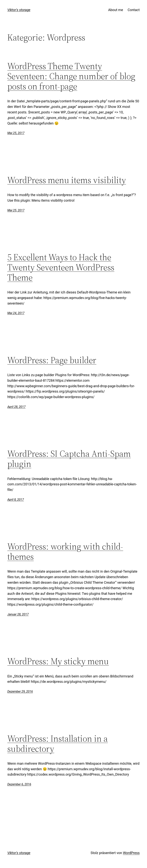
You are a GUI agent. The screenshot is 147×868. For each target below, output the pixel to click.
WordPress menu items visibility (67, 180)
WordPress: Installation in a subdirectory (58, 744)
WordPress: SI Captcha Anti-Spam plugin (69, 459)
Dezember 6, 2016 (19, 784)
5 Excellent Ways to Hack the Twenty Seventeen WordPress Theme (61, 267)
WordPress (131, 853)
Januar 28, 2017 (18, 614)
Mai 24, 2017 (16, 313)
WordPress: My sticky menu (58, 661)
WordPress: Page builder (52, 360)
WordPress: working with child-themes (65, 551)
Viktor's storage (19, 10)
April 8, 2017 (16, 500)
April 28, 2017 (16, 407)
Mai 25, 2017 (16, 133)
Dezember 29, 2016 (20, 691)
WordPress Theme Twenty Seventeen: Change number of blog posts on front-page (71, 76)
